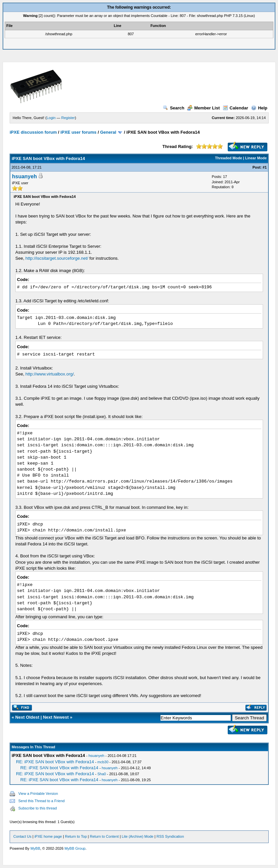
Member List (203, 108)
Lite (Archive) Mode (138, 836)
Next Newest (56, 717)
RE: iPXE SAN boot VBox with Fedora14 (55, 762)
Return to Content (104, 836)
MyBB (35, 848)
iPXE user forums (78, 132)
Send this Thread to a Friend (41, 801)
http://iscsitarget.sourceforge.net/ (57, 258)
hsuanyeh (24, 176)
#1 (265, 167)
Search (173, 108)
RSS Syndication (170, 836)
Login (51, 118)
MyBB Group (75, 848)
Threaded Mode (229, 158)
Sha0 (102, 774)
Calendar (236, 108)
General (108, 132)
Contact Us (22, 836)
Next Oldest (27, 717)
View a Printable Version (38, 794)
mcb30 (103, 762)
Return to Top (76, 836)
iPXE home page (48, 836)
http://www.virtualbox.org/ (49, 374)
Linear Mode (256, 158)
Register (68, 118)
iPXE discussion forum (33, 132)
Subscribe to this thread (38, 808)
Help (259, 108)
